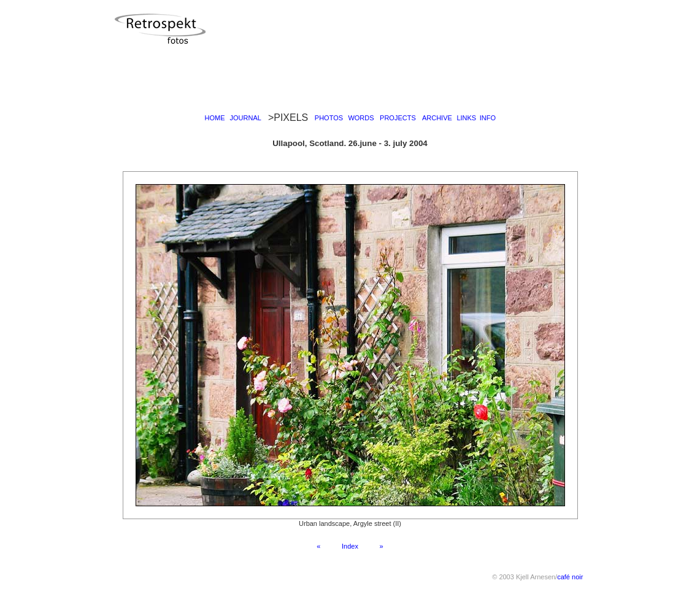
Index (350, 546)
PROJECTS (398, 118)
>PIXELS (288, 118)
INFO (488, 118)
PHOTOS (329, 118)
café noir (570, 577)
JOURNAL (246, 118)
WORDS (361, 118)
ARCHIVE (437, 118)
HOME (215, 118)
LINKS (466, 118)
